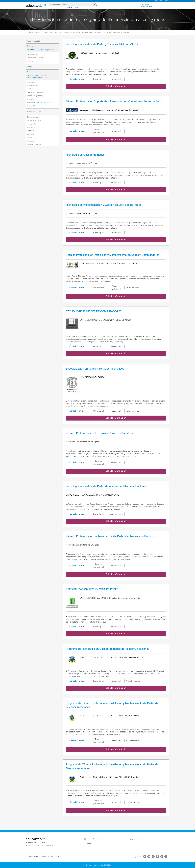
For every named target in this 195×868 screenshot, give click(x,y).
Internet (31, 106)
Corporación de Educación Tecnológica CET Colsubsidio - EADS (109, 110)
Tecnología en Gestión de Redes (85, 155)
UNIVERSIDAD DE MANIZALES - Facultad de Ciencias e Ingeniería (110, 598)
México (58, 856)
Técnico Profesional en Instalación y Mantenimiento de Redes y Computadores (112, 255)
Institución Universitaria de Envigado (83, 163)
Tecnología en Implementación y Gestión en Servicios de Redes (104, 205)
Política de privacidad (95, 839)
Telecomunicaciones (35, 92)
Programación (34, 86)
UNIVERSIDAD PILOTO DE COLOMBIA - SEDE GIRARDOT (106, 320)
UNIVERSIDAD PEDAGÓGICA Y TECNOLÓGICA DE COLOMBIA (108, 263)
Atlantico (31, 127)
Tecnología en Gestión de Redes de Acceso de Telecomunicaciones (106, 486)
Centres (166, 1)
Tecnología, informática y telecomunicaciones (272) (37, 77)
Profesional (32, 61)
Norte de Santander (35, 144)
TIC (30, 89)
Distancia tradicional (35, 121)
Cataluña (38, 856)
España (30, 856)
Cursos (70, 8)
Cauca (30, 138)
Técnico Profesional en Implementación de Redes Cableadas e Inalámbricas (111, 536)
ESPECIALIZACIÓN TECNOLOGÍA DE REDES (92, 589)
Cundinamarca (33, 141)
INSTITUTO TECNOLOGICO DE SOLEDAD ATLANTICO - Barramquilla (111, 657)
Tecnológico (32, 54)
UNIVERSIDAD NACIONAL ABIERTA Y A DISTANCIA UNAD (93, 495)
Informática (33, 82)
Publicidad (138, 839)
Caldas (30, 134)
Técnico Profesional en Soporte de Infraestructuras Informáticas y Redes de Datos (114, 101)
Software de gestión (36, 96)
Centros (76, 8)
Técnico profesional (35, 58)
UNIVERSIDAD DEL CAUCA (92, 377)
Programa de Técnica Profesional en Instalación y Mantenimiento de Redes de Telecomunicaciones (112, 705)
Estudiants (158, 1)
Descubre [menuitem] (146, 6)
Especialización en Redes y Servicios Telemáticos (95, 369)
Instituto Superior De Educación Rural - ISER (100, 53)
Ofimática (32, 99)
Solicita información (116, 86)
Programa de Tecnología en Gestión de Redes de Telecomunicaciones (108, 649)
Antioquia (32, 124)
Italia (52, 856)
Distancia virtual (34, 117)
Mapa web (91, 843)
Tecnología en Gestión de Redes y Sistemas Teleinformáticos (102, 44)
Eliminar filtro (32, 46)
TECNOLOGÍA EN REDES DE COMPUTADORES (94, 312)
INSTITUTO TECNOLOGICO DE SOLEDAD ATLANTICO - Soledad (109, 777)
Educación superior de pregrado (41, 50)
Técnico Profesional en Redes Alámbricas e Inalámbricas (99, 433)
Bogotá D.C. (32, 131)
